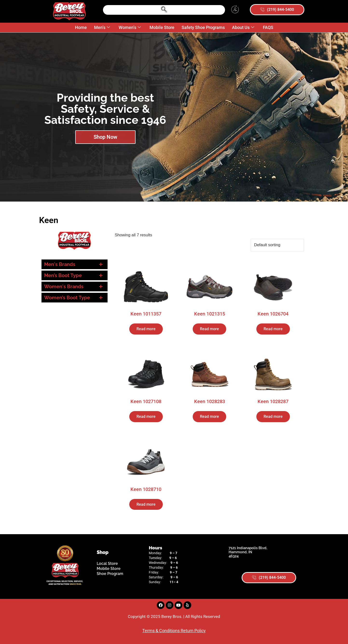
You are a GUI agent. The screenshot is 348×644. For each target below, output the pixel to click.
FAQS (268, 27)
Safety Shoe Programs (203, 27)
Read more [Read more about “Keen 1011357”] (146, 329)
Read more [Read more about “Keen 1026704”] (273, 329)
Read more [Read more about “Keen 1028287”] (273, 417)
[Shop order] (277, 245)
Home (81, 27)
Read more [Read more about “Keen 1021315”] (209, 329)
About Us (243, 28)
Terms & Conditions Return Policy (174, 631)
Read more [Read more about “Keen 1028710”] (146, 504)
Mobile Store (162, 27)
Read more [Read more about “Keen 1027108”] (146, 417)
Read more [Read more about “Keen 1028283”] (209, 417)
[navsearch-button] (164, 10)
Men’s (102, 28)
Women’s (130, 28)
